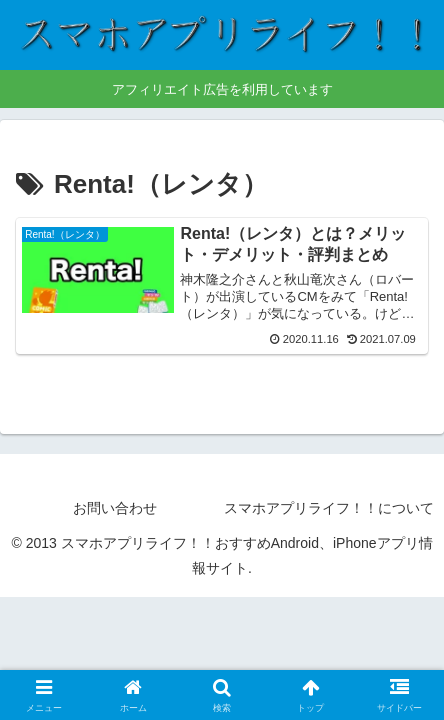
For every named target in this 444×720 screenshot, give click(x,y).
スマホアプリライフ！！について (329, 508)
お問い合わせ (115, 508)
